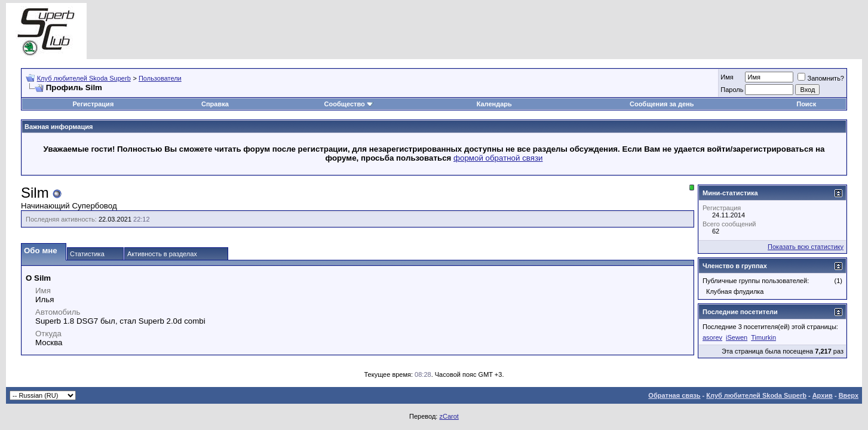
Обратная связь (674, 395)
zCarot (449, 416)
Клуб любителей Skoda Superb (84, 78)
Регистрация (93, 104)
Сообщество (349, 104)
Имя (727, 77)
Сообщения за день (662, 104)
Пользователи (160, 78)
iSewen (737, 337)
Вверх (849, 395)
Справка (215, 104)
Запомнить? (821, 78)
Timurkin (763, 337)
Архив (823, 395)
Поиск (806, 104)
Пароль (732, 90)
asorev (712, 337)
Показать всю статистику (806, 247)
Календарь (494, 104)
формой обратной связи (498, 158)
